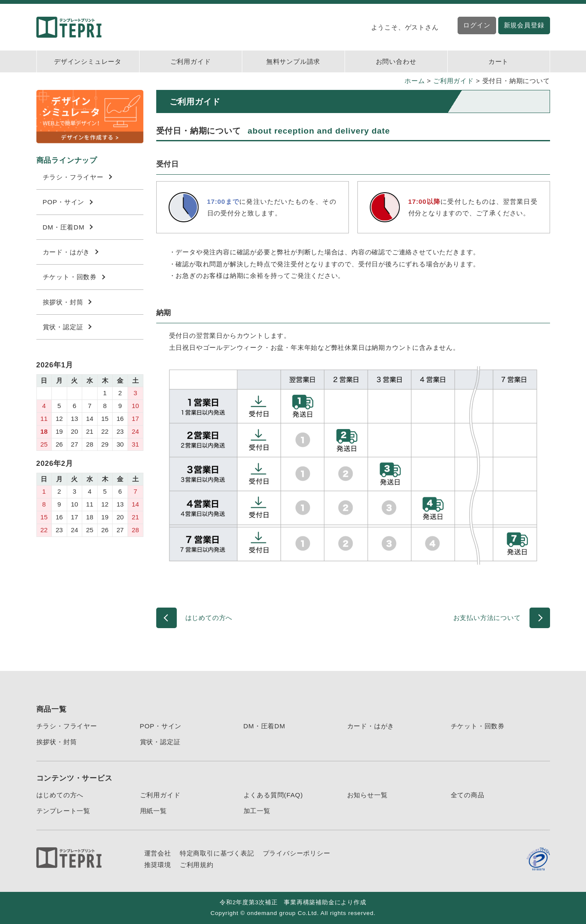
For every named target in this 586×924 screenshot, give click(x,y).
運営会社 (158, 853)
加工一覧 (257, 811)
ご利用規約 (197, 865)
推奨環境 (158, 865)
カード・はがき (71, 252)
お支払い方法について (487, 618)
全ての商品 (468, 795)
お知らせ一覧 (367, 795)
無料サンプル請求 (293, 61)
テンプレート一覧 (63, 811)
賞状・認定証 (67, 327)
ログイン (477, 25)
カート (498, 61)
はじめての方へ (209, 618)
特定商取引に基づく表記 (217, 853)
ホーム (415, 81)
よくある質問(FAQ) (273, 795)
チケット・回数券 (74, 277)
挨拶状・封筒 (67, 302)
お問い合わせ (396, 61)
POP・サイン (68, 202)
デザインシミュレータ (88, 61)
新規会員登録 (524, 25)
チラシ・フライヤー (77, 177)
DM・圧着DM (68, 227)
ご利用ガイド (191, 61)
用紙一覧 (153, 811)
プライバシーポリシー (297, 853)
